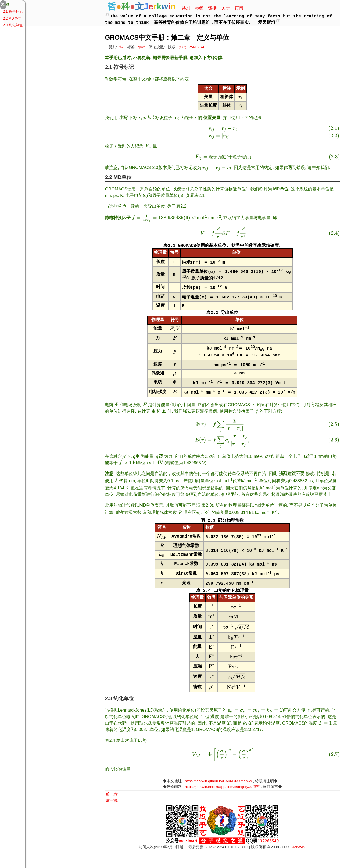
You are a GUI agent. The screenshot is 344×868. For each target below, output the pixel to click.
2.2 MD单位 (12, 18)
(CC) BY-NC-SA (192, 47)
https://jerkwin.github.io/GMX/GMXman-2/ (218, 799)
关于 (226, 8)
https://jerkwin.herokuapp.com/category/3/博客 (222, 805)
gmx (141, 47)
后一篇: (114, 818)
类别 (186, 8)
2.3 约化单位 (13, 25)
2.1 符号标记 (13, 11)
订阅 (239, 8)
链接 (212, 8)
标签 (199, 8)
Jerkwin (299, 865)
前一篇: (114, 812)
